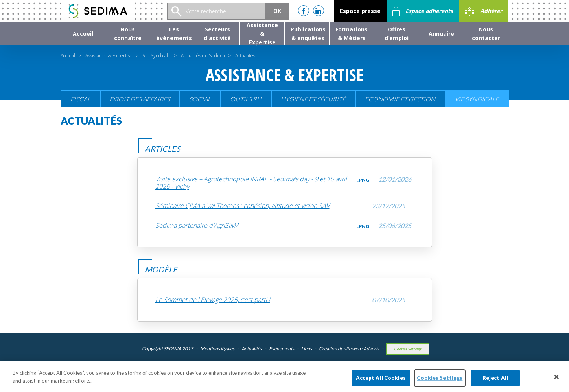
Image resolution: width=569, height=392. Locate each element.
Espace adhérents (423, 11)
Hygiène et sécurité (313, 99)
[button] (128, 34)
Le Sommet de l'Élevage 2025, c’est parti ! (213, 300)
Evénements (282, 349)
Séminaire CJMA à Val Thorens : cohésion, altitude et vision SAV (242, 206)
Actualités (252, 349)
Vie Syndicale (157, 56)
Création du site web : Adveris (349, 349)
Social (200, 99)
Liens (307, 349)
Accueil (68, 56)
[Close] (556, 380)
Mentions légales (217, 349)
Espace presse (360, 11)
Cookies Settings (408, 349)
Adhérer (483, 11)
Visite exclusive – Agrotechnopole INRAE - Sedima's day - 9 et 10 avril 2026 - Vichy (251, 183)
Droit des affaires (140, 99)
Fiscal (80, 99)
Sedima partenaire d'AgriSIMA (197, 225)
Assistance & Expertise (109, 56)
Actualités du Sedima (203, 56)
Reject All (495, 381)
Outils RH (246, 99)
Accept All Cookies (381, 381)
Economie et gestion (400, 99)
